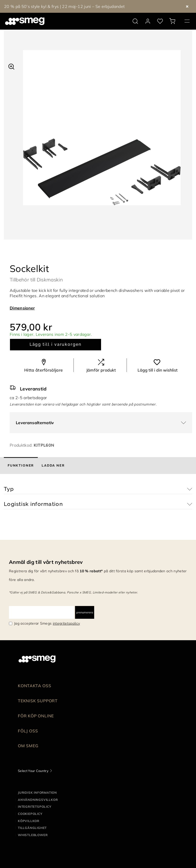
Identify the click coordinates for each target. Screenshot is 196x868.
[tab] (21, 466)
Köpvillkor (29, 821)
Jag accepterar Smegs (47, 623)
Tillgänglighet (32, 828)
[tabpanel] (102, 133)
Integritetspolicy (35, 807)
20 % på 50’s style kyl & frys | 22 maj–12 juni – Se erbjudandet (64, 6)
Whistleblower (33, 835)
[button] (11, 66)
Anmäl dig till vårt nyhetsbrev (46, 562)
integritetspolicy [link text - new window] (66, 623)
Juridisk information (37, 793)
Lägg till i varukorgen (56, 344)
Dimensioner (22, 308)
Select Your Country (33, 771)
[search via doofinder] (135, 21)
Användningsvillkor (38, 800)
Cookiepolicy (30, 814)
